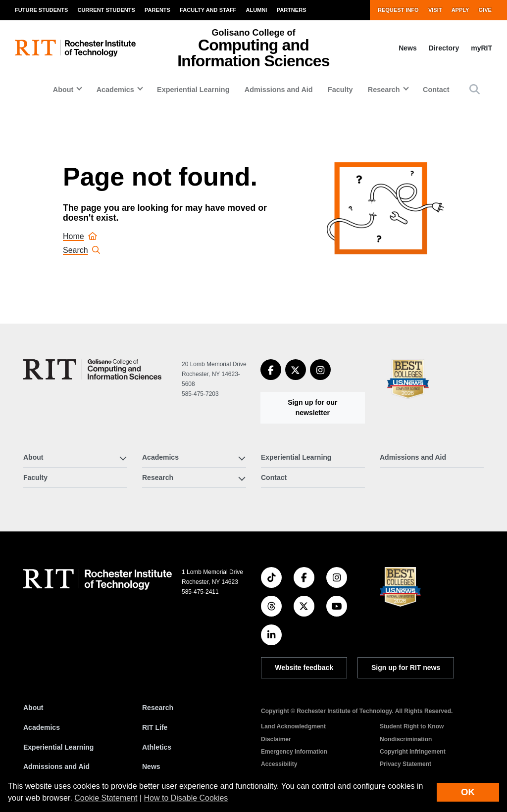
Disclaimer (276, 739)
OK (468, 792)
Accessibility (279, 764)
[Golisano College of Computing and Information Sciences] (92, 369)
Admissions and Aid (279, 90)
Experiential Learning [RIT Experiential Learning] (58, 747)
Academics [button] (115, 90)
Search (81, 250)
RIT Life (155, 727)
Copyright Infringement (413, 752)
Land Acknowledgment (293, 726)
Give (485, 10)
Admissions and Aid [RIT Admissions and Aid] (56, 766)
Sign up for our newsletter (312, 407)
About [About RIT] (33, 708)
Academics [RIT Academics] (42, 727)
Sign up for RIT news (406, 668)
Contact (436, 90)
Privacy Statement (406, 764)
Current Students (106, 10)
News (408, 48)
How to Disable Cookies (186, 798)
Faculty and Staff (208, 10)
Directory (444, 48)
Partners (292, 10)
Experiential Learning (193, 90)
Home (80, 236)
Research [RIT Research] (158, 708)
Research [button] (384, 90)
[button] (475, 89)
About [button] (63, 90)
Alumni (257, 10)
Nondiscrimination (406, 739)
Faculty (340, 90)
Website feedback (304, 668)
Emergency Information (294, 752)
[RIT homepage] (75, 48)
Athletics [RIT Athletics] (157, 747)
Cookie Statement (106, 798)
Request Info (398, 10)
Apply (460, 10)
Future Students (41, 10)
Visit (435, 10)
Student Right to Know (412, 726)
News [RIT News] (151, 766)
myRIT (482, 48)
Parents (157, 10)
